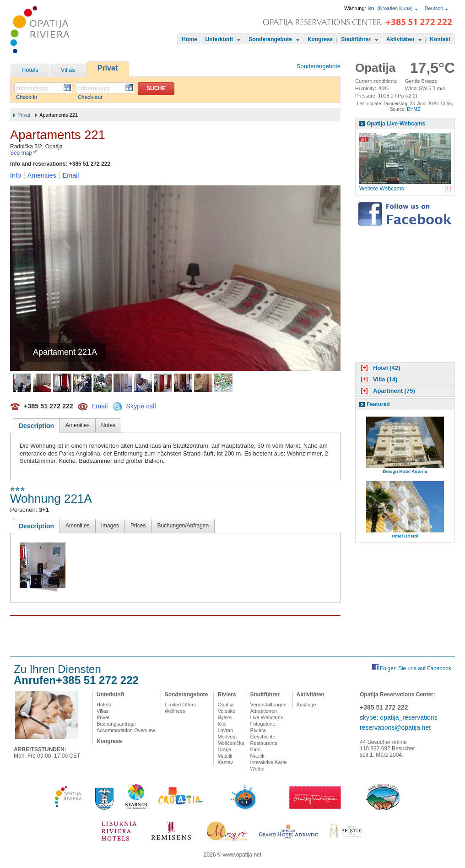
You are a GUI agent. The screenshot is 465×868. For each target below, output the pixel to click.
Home (189, 39)
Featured (378, 404)
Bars (255, 749)
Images (110, 526)
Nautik (257, 756)
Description (36, 426)
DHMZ (414, 109)
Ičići (222, 724)
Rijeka (224, 717)
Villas (68, 70)
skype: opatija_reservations (399, 717)
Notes (108, 425)
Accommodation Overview (126, 730)
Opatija (225, 705)
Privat (108, 68)
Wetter (257, 769)
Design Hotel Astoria (405, 471)
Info (16, 175)
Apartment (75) (387, 391)
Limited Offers (180, 705)
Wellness (175, 711)
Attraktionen (263, 711)
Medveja (227, 737)
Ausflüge (306, 705)
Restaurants (263, 743)
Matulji (225, 756)
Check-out (90, 97)
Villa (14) (378, 379)
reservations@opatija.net (395, 727)
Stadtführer (356, 39)
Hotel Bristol (405, 536)
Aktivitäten (400, 39)
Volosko (226, 711)
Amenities (42, 175)
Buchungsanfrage (116, 724)
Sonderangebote (270, 39)
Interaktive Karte (268, 762)
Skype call (141, 406)
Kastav (225, 762)
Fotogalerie (262, 724)
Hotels (30, 70)
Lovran (225, 730)
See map (24, 153)
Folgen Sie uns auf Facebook (416, 668)
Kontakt (440, 39)
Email (71, 175)
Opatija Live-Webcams (396, 124)
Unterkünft (219, 39)
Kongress (320, 39)
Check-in (27, 97)
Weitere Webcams (382, 189)
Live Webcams (266, 717)
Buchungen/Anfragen (183, 526)
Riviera (227, 694)
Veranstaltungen (268, 705)
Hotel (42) (379, 368)
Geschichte (262, 737)
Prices (138, 526)
